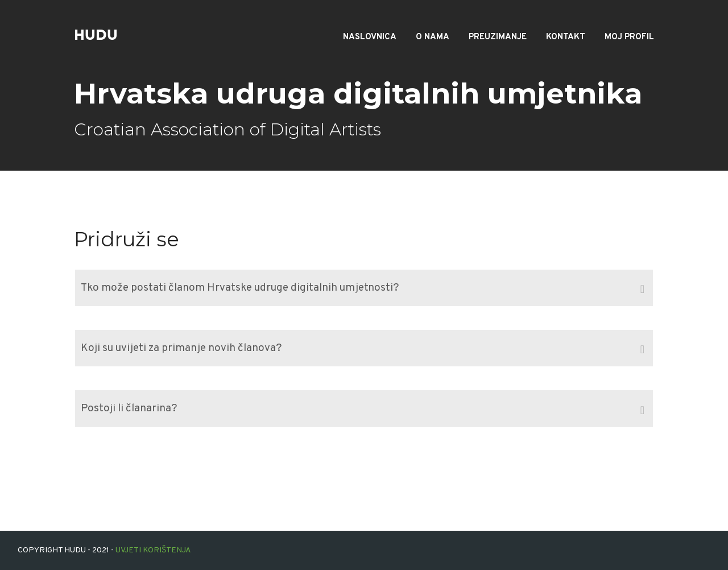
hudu (96, 35)
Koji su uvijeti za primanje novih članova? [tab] (363, 349)
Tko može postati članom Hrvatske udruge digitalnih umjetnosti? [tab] (363, 289)
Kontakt (566, 37)
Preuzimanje (498, 37)
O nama (433, 37)
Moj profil (629, 37)
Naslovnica (370, 37)
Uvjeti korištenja (153, 550)
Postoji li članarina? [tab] (363, 410)
